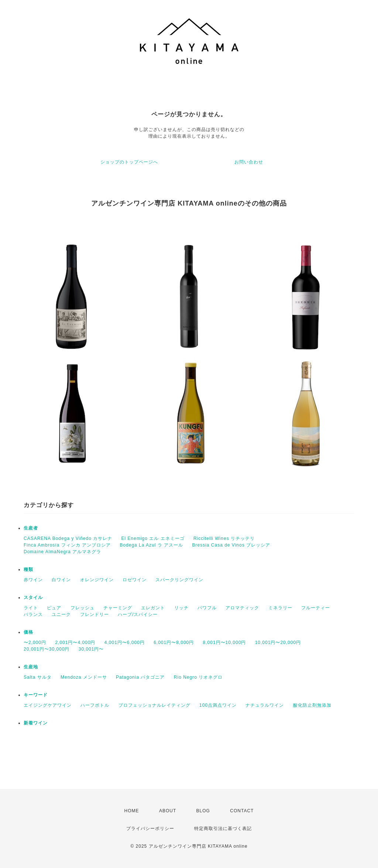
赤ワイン (33, 580)
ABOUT (168, 811)
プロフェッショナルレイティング (154, 705)
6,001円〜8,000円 (174, 643)
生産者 (31, 528)
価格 (28, 632)
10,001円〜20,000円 (278, 643)
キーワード (36, 695)
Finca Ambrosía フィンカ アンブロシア (67, 545)
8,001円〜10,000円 (225, 643)
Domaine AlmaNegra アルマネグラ (62, 552)
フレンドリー (94, 614)
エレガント (153, 608)
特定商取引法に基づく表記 (223, 829)
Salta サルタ (38, 677)
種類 (28, 569)
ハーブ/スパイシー (138, 614)
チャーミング (118, 608)
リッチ (181, 608)
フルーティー (316, 608)
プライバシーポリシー (150, 829)
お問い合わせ (249, 162)
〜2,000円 (35, 643)
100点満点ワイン (218, 705)
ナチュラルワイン (265, 705)
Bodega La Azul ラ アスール (151, 545)
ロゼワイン (135, 580)
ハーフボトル (95, 705)
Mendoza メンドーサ (84, 677)
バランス (33, 614)
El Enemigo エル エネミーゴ (153, 538)
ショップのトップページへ (129, 162)
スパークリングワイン (179, 580)
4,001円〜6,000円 (125, 643)
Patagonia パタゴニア (140, 677)
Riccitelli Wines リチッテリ (224, 538)
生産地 (31, 667)
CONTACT (242, 811)
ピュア (54, 608)
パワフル (207, 608)
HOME (132, 811)
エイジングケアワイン (48, 705)
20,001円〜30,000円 (47, 649)
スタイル (33, 597)
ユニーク (61, 614)
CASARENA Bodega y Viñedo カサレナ (68, 538)
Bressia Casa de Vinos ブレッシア (231, 545)
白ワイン (61, 580)
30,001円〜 (91, 649)
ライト (31, 608)
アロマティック (242, 608)
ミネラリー (280, 608)
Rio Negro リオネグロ (198, 677)
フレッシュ (83, 608)
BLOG (203, 811)
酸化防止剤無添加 (312, 705)
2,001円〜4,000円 (75, 643)
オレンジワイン (97, 580)
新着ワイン (36, 723)
